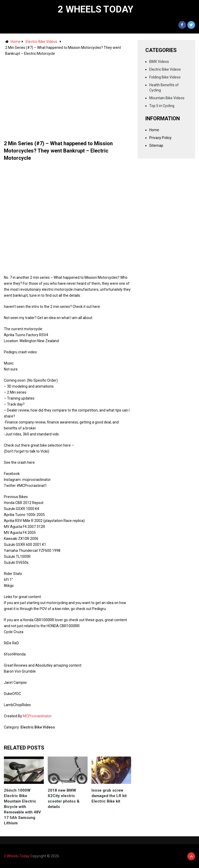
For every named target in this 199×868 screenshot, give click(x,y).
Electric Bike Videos (41, 42)
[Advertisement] (67, 96)
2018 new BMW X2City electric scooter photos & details (64, 799)
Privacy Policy (160, 138)
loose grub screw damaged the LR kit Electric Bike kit (109, 796)
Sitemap (156, 145)
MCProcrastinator (37, 716)
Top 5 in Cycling (162, 106)
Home (16, 42)
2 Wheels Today (96, 9)
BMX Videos (159, 62)
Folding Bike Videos (165, 77)
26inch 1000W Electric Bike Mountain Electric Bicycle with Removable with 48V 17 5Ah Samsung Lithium (22, 807)
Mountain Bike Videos (167, 98)
